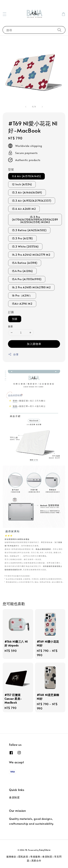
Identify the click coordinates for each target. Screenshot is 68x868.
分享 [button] (13, 354)
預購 (15, 319)
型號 (11, 169)
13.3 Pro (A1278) (22, 238)
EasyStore (45, 850)
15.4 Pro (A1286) (22, 271)
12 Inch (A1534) (22, 184)
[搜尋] (59, 30)
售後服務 (35, 857)
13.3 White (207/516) (25, 247)
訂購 (11, 312)
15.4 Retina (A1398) (25, 263)
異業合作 (36, 861)
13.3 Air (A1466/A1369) (27, 192)
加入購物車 (34, 344)
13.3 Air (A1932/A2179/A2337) (32, 201)
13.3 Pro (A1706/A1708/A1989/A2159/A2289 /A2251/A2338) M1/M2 (35, 219)
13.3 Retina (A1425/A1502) (29, 230)
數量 (11, 326)
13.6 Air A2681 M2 (24, 209)
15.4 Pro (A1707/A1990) (27, 279)
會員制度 (14, 797)
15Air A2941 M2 (22, 304)
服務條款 (11, 857)
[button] (5, 14)
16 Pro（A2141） (22, 295)
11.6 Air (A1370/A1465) (26, 176)
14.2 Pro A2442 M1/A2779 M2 (31, 255)
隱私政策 (23, 857)
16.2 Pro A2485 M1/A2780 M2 (31, 287)
